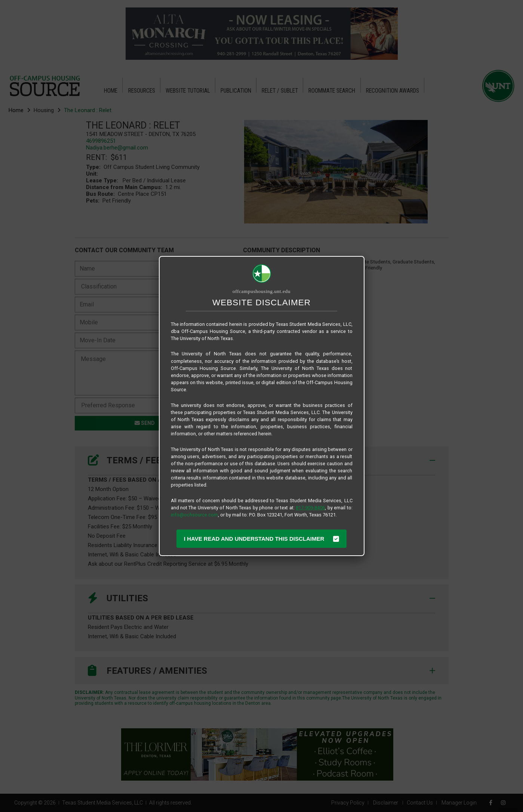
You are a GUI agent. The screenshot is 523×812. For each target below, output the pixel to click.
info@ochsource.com (194, 515)
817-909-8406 (310, 508)
